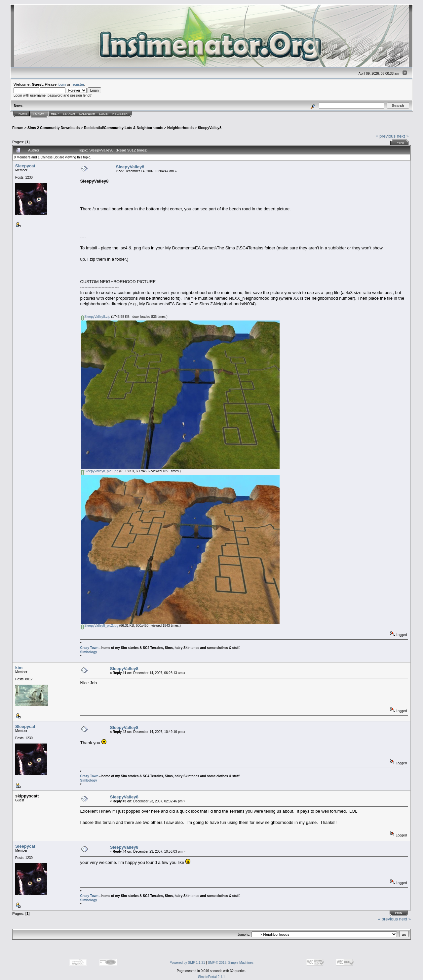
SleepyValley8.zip (96, 317)
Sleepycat (25, 166)
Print (400, 143)
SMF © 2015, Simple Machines (231, 963)
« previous (386, 136)
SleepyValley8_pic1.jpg (100, 471)
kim (19, 668)
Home (23, 114)
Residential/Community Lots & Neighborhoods (124, 128)
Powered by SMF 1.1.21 (187, 963)
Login (104, 114)
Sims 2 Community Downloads (54, 128)
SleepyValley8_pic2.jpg (100, 626)
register (78, 84)
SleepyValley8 (210, 128)
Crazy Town (89, 648)
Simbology (89, 652)
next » (403, 136)
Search (69, 114)
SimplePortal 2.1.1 (211, 977)
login (62, 84)
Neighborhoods (180, 128)
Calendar (87, 114)
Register (120, 114)
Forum (39, 114)
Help (55, 114)
